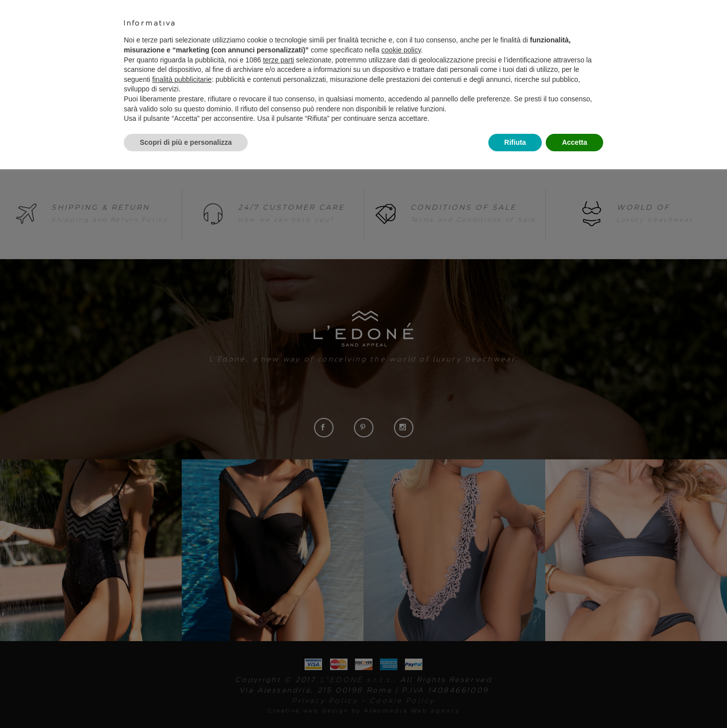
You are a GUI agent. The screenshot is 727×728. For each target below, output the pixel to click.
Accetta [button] (574, 142)
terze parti (279, 60)
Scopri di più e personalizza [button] (186, 142)
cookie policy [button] (401, 50)
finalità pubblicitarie (182, 79)
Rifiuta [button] (515, 142)
